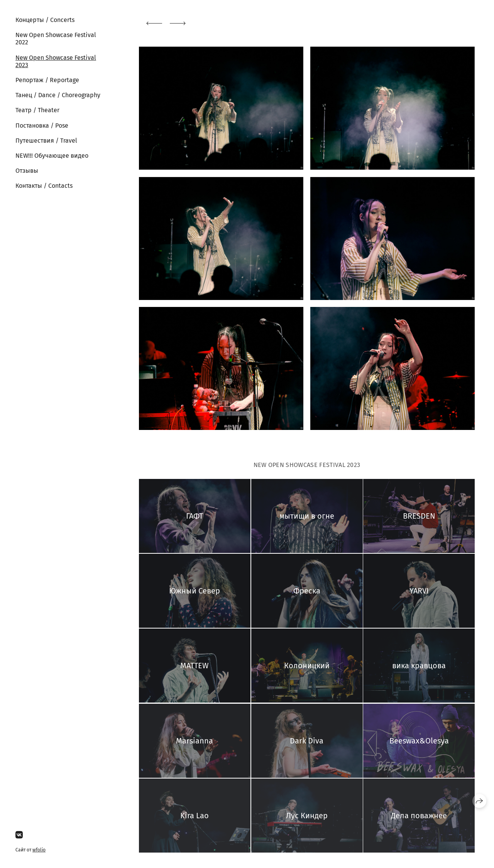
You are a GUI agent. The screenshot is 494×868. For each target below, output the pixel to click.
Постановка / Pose (42, 126)
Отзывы (27, 171)
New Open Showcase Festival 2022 (56, 39)
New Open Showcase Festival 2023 (56, 61)
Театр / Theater (37, 110)
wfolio (39, 850)
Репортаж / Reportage (47, 80)
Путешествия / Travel (46, 141)
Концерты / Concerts (45, 20)
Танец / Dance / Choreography (58, 95)
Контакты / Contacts (44, 186)
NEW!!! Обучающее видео (52, 156)
